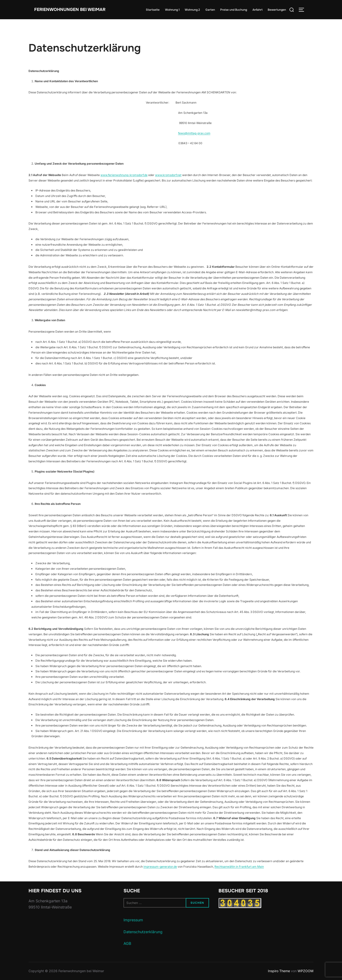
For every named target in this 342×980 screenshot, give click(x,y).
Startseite (153, 10)
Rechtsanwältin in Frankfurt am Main (239, 867)
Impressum (133, 920)
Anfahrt (257, 10)
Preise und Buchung (234, 10)
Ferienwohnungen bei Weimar (66, 10)
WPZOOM (306, 971)
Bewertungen (277, 10)
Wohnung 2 (192, 10)
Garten (210, 10)
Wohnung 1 (172, 10)
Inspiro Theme (279, 971)
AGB (127, 943)
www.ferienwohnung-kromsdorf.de (124, 175)
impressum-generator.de (160, 867)
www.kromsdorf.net (168, 175)
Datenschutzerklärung (143, 932)
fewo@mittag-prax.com (194, 133)
